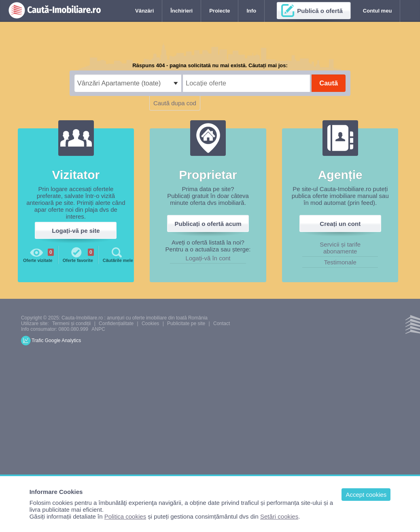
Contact (222, 323)
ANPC (98, 329)
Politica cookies (125, 516)
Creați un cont (340, 224)
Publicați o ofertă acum (208, 224)
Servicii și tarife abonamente (340, 248)
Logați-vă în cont (208, 258)
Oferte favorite (78, 254)
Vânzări (144, 11)
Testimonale (340, 262)
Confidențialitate (116, 323)
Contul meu (378, 11)
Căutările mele (118, 254)
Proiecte (220, 11)
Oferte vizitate (38, 254)
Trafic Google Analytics (56, 340)
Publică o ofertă (320, 11)
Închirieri (181, 11)
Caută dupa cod (175, 103)
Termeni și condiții (71, 323)
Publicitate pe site (186, 323)
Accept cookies (366, 495)
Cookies (150, 323)
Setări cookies (279, 516)
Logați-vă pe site (76, 231)
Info (251, 11)
